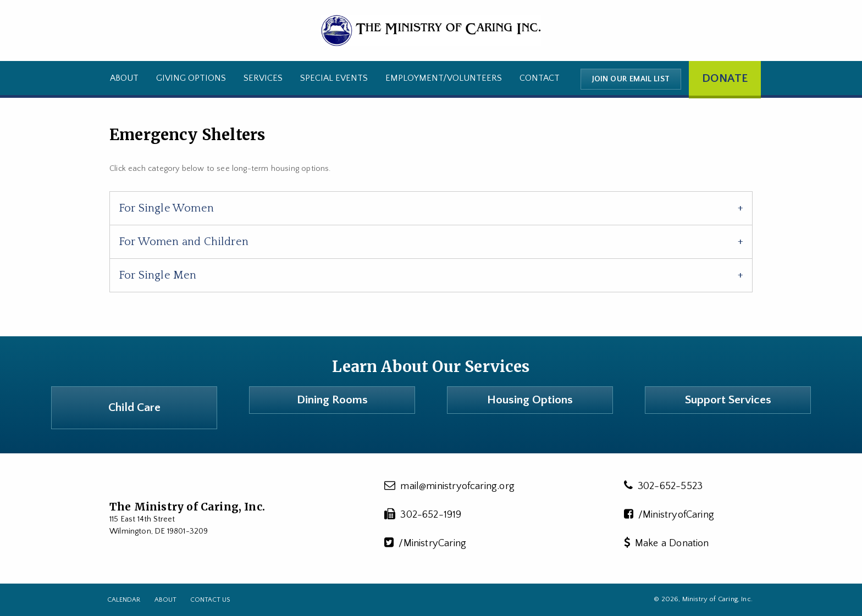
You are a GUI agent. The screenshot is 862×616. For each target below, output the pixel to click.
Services (263, 78)
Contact (540, 78)
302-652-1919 (423, 514)
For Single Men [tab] (158, 275)
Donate (725, 78)
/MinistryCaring (425, 543)
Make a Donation (667, 543)
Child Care (134, 408)
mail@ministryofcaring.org (449, 486)
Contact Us (210, 600)
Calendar (124, 600)
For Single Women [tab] (166, 208)
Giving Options (191, 78)
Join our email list (631, 79)
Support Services (728, 400)
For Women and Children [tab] (184, 242)
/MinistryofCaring (669, 514)
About (124, 78)
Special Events (334, 78)
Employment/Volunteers (444, 78)
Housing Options (530, 400)
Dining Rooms (332, 400)
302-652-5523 (664, 486)
